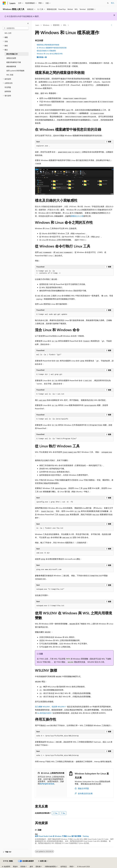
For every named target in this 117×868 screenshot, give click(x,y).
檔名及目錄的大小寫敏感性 (46, 51)
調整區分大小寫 (77, 216)
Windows (46, 25)
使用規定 (64, 866)
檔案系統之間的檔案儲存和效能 (48, 45)
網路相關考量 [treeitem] (11, 66)
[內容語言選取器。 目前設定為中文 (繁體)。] (8, 861)
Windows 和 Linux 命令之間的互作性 (50, 54)
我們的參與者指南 (47, 784)
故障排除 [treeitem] (8, 91)
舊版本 (15, 866)
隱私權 (38, 866)
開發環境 (56, 25)
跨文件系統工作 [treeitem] (12, 54)
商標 (71, 866)
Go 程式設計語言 (44, 713)
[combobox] (16, 28)
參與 (31, 866)
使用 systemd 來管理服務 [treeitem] (15, 71)
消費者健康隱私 (50, 866)
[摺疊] (28, 23)
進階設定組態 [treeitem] (11, 58)
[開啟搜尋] (108, 3)
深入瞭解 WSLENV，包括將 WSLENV (50, 707)
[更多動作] (111, 25)
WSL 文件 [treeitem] (8, 33)
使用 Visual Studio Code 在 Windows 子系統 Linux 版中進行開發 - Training (62, 836)
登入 (113, 3)
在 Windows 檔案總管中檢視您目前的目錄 (52, 48)
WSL (65, 25)
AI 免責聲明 (6, 866)
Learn (37, 25)
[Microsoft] (4, 3)
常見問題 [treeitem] (8, 87)
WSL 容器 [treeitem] (10, 75)
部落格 (23, 866)
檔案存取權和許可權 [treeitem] (14, 62)
